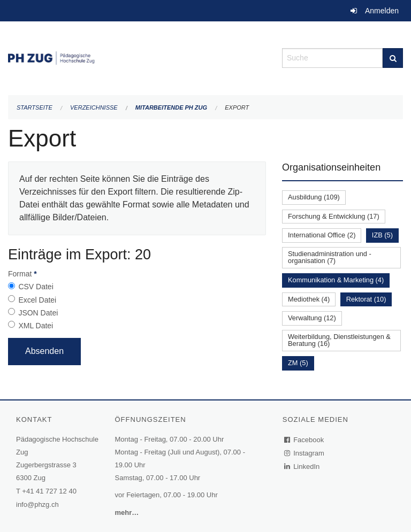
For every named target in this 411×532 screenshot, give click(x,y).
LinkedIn (302, 467)
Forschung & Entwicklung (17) (334, 216)
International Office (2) (322, 235)
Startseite (35, 107)
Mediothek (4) (309, 299)
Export (237, 107)
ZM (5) (298, 363)
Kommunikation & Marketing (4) (336, 280)
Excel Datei (37, 300)
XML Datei (36, 326)
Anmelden (382, 11)
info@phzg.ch (37, 504)
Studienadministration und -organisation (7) (330, 257)
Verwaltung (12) (312, 318)
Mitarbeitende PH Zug (171, 107)
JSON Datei (38, 313)
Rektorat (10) (366, 299)
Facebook (305, 440)
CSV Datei (36, 287)
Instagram (305, 453)
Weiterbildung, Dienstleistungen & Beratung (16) (339, 340)
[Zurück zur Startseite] (137, 57)
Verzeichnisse (94, 107)
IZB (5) (382, 235)
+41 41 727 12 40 (49, 491)
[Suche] (393, 58)
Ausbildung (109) (314, 197)
